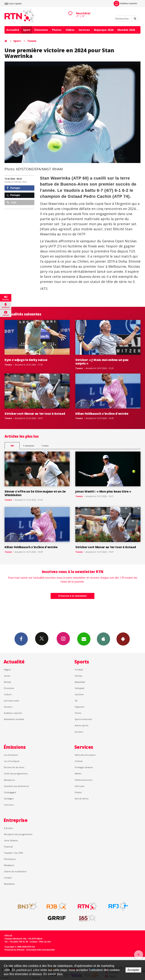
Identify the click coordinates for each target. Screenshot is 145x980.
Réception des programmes (18, 834)
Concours (9, 805)
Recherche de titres (14, 767)
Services (84, 30)
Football (79, 670)
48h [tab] (12, 446)
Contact (8, 878)
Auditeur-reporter (125, 4)
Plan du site (45, 942)
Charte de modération (15, 871)
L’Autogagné (10, 792)
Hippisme (80, 707)
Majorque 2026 (104, 30)
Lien (12, 202)
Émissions (41, 30)
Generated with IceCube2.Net (40, 950)
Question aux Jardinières (16, 786)
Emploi (78, 792)
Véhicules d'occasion (85, 755)
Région (7, 670)
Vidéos (70, 30)
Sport (27, 30)
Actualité (13, 30)
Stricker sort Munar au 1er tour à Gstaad (35, 414)
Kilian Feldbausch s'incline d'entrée (102, 414)
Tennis (32, 41)
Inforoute (80, 786)
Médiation (9, 865)
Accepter (133, 970)
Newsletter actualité (14, 719)
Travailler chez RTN (13, 853)
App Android (123, 639)
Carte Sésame (11, 840)
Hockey (78, 676)
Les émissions (11, 755)
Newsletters (84, 639)
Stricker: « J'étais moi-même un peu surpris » (102, 362)
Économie (9, 688)
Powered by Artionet (14, 950)
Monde (8, 682)
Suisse (7, 676)
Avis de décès (82, 798)
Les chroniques (12, 761)
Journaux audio (12, 701)
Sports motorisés (83, 719)
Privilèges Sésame (84, 767)
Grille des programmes (16, 773)
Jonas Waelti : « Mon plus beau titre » (103, 491)
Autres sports (81, 725)
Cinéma (79, 761)
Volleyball (79, 688)
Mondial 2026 (126, 30)
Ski (76, 701)
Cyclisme (79, 694)
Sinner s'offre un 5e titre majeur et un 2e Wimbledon (35, 493)
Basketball (80, 682)
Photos (57, 30)
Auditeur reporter (13, 713)
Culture (8, 694)
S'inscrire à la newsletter (72, 596)
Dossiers (8, 707)
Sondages (9, 798)
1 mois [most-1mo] (45, 446)
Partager (13, 188)
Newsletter (9, 884)
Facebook (21, 639)
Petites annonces (83, 780)
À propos (8, 828)
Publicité (8, 847)
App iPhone (103, 639)
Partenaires (10, 859)
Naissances (9, 780)
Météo (78, 773)
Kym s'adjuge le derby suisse (26, 360)
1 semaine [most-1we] (29, 446)
